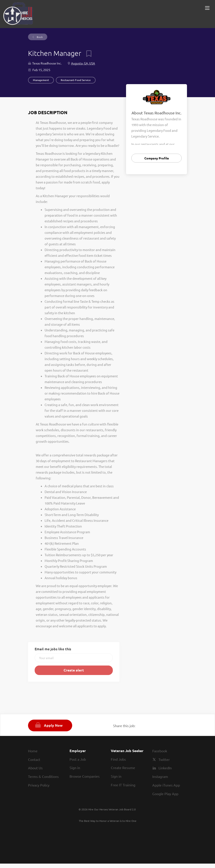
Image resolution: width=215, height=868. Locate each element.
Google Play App (165, 794)
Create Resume (123, 768)
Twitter (164, 759)
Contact (34, 759)
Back (39, 37)
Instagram (160, 776)
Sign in (75, 768)
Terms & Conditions (43, 776)
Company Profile (157, 158)
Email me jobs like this (53, 649)
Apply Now (53, 725)
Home (33, 751)
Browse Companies (85, 776)
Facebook (160, 751)
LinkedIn (165, 768)
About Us (35, 768)
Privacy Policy (39, 785)
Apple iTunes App (166, 785)
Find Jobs (118, 759)
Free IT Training (123, 785)
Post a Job (78, 759)
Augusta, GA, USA (83, 63)
